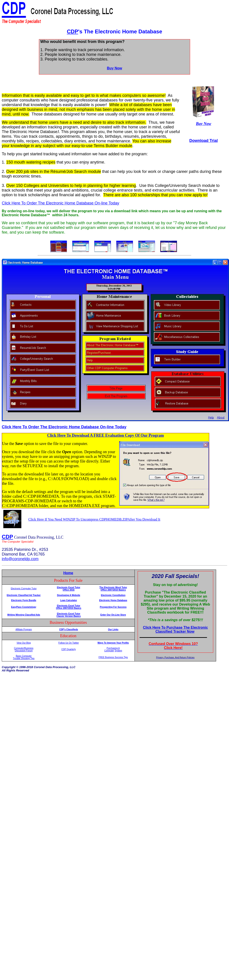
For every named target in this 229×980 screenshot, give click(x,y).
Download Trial (204, 141)
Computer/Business (24, 648)
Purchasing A (113, 648)
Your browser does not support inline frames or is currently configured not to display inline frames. (175, 612)
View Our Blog (24, 643)
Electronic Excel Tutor (69, 587)
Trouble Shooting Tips (24, 658)
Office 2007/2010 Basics (69, 608)
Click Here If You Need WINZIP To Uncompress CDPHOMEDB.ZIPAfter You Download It (94, 519)
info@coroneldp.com (20, 559)
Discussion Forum (24, 651)
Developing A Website (68, 595)
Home (68, 573)
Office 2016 (69, 590)
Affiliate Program (24, 629)
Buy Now (114, 68)
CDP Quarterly (69, 649)
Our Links (113, 629)
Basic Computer (24, 656)
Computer (109, 651)
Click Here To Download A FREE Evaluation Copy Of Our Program (105, 435)
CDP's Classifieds (69, 629)
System (118, 651)
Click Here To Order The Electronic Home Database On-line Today (60, 203)
